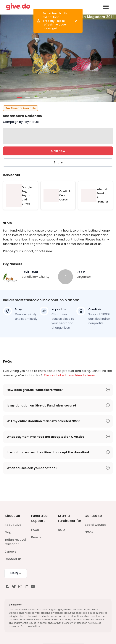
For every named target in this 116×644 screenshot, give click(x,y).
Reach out (39, 537)
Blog (8, 532)
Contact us (13, 559)
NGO (61, 530)
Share (58, 162)
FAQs (35, 530)
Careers (11, 552)
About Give (13, 525)
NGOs (89, 532)
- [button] (20, 98)
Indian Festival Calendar (15, 542)
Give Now (58, 151)
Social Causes (96, 525)
